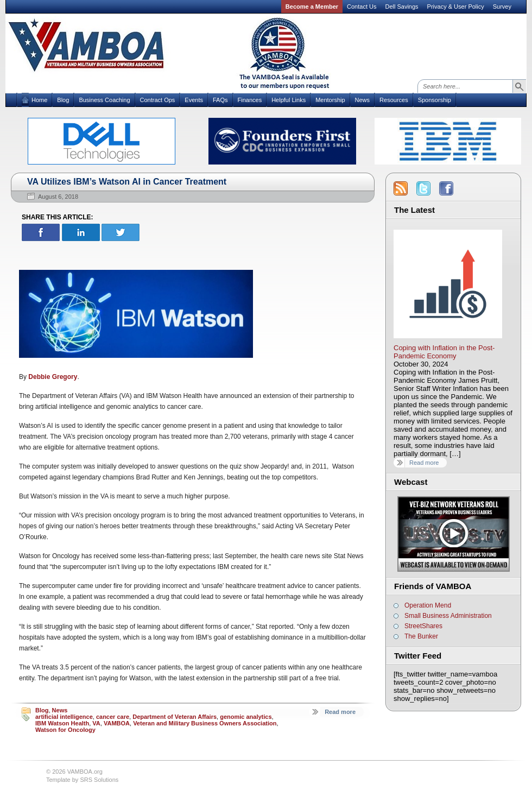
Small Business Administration (448, 616)
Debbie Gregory (53, 377)
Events (194, 100)
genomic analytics (246, 717)
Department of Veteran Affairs (175, 717)
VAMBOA (117, 723)
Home (39, 100)
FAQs (220, 100)
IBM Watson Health (62, 723)
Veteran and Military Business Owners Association (205, 723)
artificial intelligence (64, 717)
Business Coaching (104, 100)
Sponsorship (435, 100)
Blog (63, 100)
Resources (394, 100)
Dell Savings (401, 7)
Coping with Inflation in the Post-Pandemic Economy (444, 352)
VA (96, 723)
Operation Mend (428, 605)
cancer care (113, 717)
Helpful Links (289, 100)
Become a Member (312, 7)
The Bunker (421, 636)
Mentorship (330, 100)
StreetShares (423, 626)
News (363, 100)
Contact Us (362, 7)
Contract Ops (158, 100)
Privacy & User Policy (456, 7)
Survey (502, 7)
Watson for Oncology (65, 730)
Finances (250, 100)
